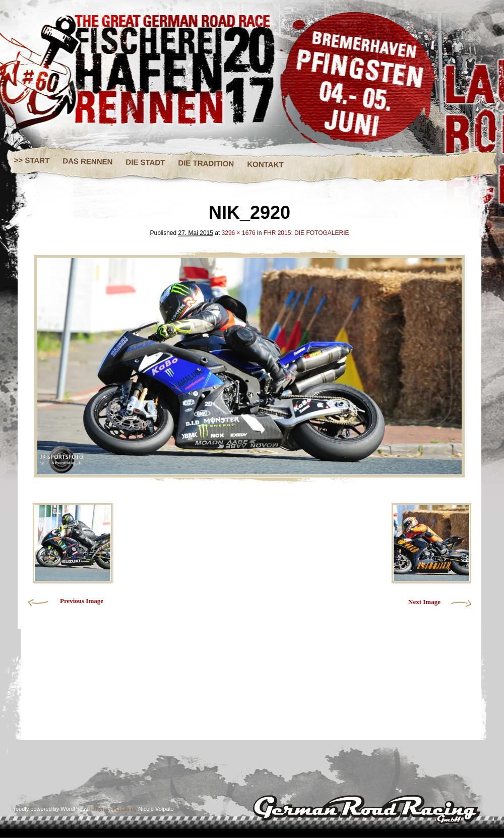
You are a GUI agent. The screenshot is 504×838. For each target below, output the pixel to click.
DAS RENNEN (87, 161)
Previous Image (82, 601)
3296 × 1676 (239, 233)
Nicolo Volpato (156, 809)
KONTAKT (265, 164)
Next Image (424, 602)
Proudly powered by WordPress (49, 809)
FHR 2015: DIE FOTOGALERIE (306, 233)
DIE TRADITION (206, 163)
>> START (32, 160)
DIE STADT (145, 162)
